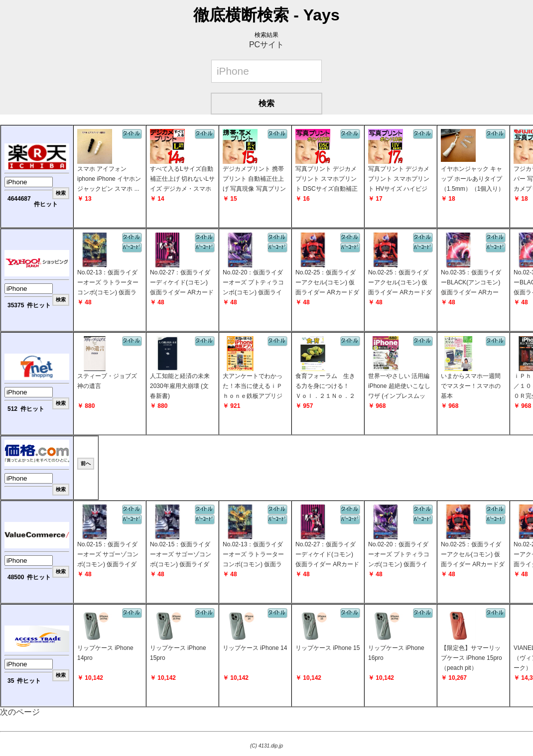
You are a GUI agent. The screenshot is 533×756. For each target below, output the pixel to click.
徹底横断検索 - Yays (266, 15)
